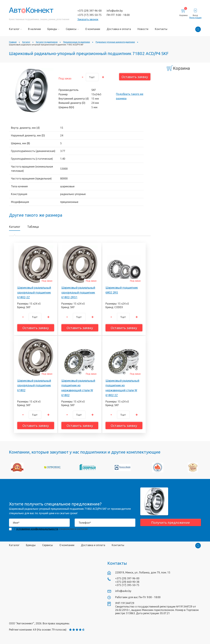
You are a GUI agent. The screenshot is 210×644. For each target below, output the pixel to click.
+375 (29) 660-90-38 (127, 582)
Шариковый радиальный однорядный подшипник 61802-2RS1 (78, 292)
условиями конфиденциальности (37, 529)
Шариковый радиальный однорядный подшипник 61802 (34, 385)
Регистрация (195, 18)
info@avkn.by (115, 11)
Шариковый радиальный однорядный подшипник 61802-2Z (34, 292)
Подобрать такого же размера (130, 96)
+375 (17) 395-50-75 (89, 15)
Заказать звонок (88, 19)
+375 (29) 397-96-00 (89, 11)
